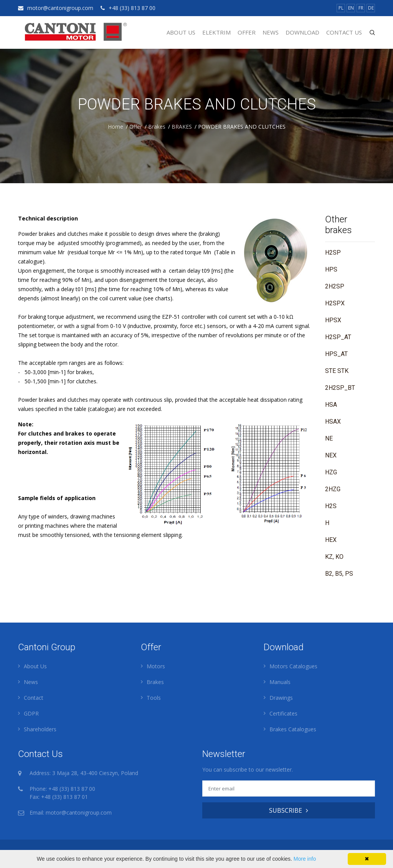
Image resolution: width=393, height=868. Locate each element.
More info (305, 859)
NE (329, 438)
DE (371, 8)
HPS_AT (336, 354)
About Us (181, 32)
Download (302, 32)
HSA (331, 405)
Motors (156, 666)
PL (341, 8)
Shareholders (40, 729)
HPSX (333, 320)
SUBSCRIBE (289, 810)
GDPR (31, 713)
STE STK (337, 371)
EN (351, 8)
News (271, 32)
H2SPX (335, 303)
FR (361, 8)
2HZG (333, 489)
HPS (331, 269)
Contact (34, 698)
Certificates (283, 713)
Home (116, 127)
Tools (154, 698)
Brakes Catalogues (293, 729)
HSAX (333, 422)
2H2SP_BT (340, 388)
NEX (331, 455)
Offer (247, 32)
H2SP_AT (338, 337)
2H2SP (335, 286)
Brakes (157, 127)
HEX (331, 540)
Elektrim (216, 32)
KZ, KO (334, 557)
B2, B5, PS (339, 574)
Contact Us (344, 32)
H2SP (333, 253)
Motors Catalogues (293, 666)
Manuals (280, 682)
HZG (331, 472)
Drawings (281, 698)
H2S (331, 506)
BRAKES (182, 127)
